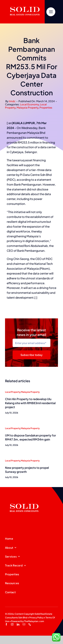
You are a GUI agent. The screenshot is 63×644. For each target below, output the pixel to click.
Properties (46, 107)
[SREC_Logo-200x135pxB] (24, 498)
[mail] (24, 624)
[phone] (30, 624)
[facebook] (6, 624)
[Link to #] (51, 12)
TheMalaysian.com (34, 621)
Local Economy (29, 104)
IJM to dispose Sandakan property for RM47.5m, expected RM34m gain (30, 437)
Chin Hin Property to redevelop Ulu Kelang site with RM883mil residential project (30, 403)
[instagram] (12, 624)
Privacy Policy (36, 618)
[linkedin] (18, 624)
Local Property (13, 392)
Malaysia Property (27, 107)
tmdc (12, 101)
